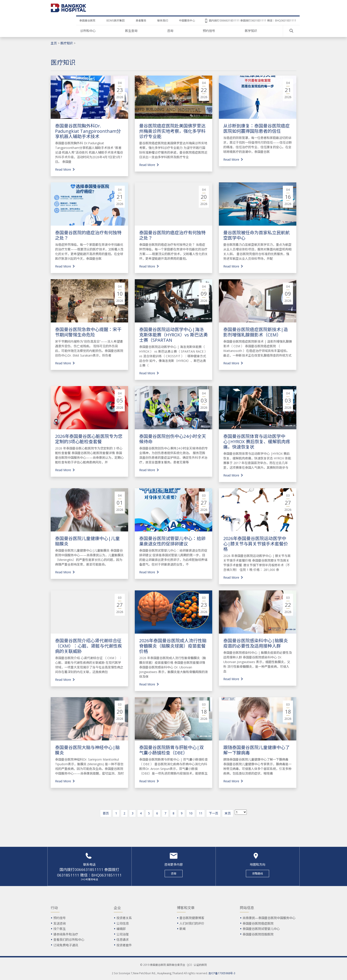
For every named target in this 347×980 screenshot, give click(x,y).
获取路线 (258, 874)
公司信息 (123, 923)
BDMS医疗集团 (116, 20)
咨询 (170, 31)
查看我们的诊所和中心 (69, 940)
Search (291, 31)
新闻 (183, 929)
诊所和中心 (88, 31)
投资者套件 (124, 945)
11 (201, 813)
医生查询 (131, 31)
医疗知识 (67, 43)
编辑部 (121, 929)
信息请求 (123, 940)
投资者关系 (124, 918)
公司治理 (123, 934)
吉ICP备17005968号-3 (222, 973)
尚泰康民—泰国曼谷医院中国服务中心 (269, 918)
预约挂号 (209, 31)
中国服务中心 (187, 20)
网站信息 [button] (247, 908)
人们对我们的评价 (192, 923)
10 (191, 813)
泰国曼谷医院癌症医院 (258, 923)
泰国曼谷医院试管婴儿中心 (261, 929)
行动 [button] (54, 908)
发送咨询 (60, 923)
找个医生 (60, 929)
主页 (54, 43)
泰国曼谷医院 (87, 20)
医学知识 (251, 31)
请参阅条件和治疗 (66, 934)
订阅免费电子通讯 (66, 945)
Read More (63, 169)
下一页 (214, 813)
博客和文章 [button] (186, 908)
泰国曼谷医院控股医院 (258, 934)
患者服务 (141, 20)
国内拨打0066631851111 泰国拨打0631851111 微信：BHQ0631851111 (253, 20)
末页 (228, 813)
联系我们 (163, 20)
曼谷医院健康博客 (192, 918)
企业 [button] (117, 908)
